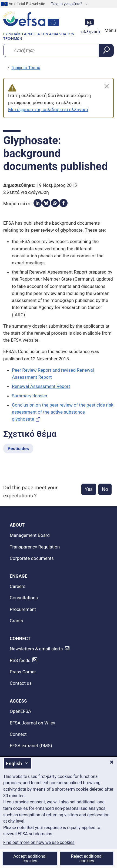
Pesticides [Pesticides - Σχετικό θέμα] (18, 448)
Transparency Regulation (35, 547)
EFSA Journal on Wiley (32, 723)
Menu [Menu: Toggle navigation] (110, 30)
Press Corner (23, 672)
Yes (89, 489)
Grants (16, 621)
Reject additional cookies (87, 859)
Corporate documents (32, 558)
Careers (18, 586)
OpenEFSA (20, 711)
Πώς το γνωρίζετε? (67, 4)
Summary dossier (30, 396)
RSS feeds (20, 660)
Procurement (23, 609)
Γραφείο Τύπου (26, 68)
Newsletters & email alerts (36, 649)
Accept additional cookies (30, 859)
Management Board (30, 535)
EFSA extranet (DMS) (31, 746)
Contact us (21, 683)
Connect (18, 734)
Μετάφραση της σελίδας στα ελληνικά (48, 109)
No (105, 489)
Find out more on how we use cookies (39, 843)
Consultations (24, 598)
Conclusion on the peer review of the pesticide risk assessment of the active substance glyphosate (63, 412)
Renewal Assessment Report (41, 386)
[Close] (107, 86)
